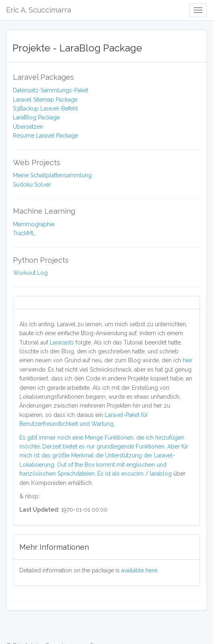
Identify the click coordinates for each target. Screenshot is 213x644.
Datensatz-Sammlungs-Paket (51, 90)
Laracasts (63, 342)
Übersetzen (28, 127)
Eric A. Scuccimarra (39, 10)
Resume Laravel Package (45, 136)
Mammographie (34, 224)
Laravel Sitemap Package (45, 100)
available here (139, 570)
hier (188, 360)
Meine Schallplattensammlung (52, 175)
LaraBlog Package (36, 117)
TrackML (24, 233)
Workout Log (30, 273)
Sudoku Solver (32, 185)
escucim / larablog (147, 474)
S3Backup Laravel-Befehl (45, 108)
